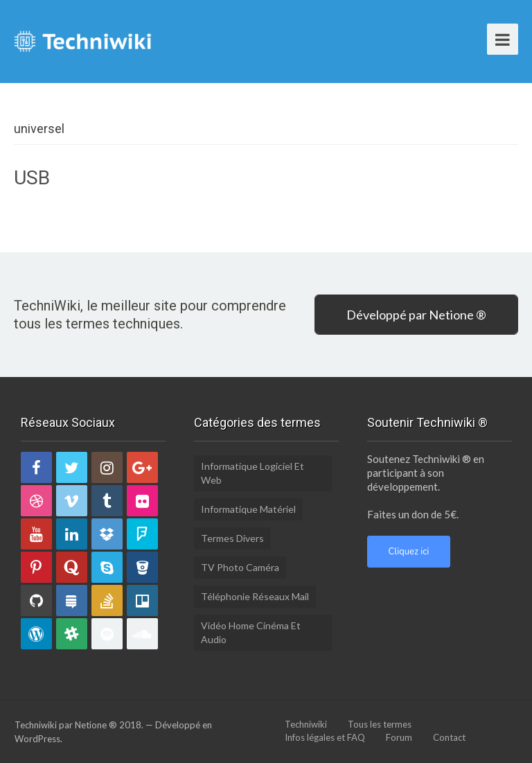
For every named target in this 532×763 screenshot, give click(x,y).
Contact (449, 737)
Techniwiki (306, 724)
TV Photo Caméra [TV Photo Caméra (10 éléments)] (240, 567)
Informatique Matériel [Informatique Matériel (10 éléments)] (248, 509)
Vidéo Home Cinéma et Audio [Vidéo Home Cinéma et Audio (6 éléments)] (251, 632)
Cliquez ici (409, 552)
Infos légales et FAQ (325, 737)
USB (32, 178)
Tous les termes (380, 724)
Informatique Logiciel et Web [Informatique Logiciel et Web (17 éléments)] (252, 473)
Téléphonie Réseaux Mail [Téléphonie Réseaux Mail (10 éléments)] (255, 596)
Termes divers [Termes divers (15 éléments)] (232, 538)
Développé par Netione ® (416, 315)
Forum (399, 737)
